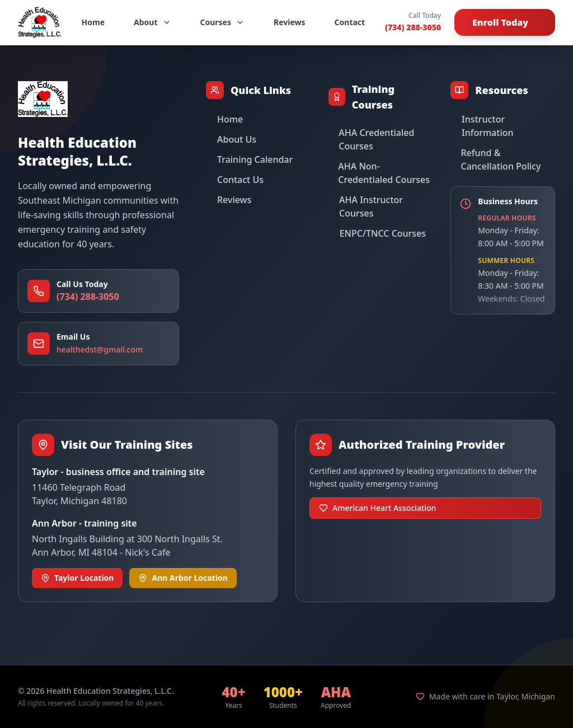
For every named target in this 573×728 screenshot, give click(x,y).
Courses (223, 22)
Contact (350, 22)
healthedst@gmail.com (100, 349)
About (152, 22)
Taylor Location (77, 578)
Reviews (290, 22)
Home (93, 22)
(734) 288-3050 (413, 27)
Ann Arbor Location (183, 578)
